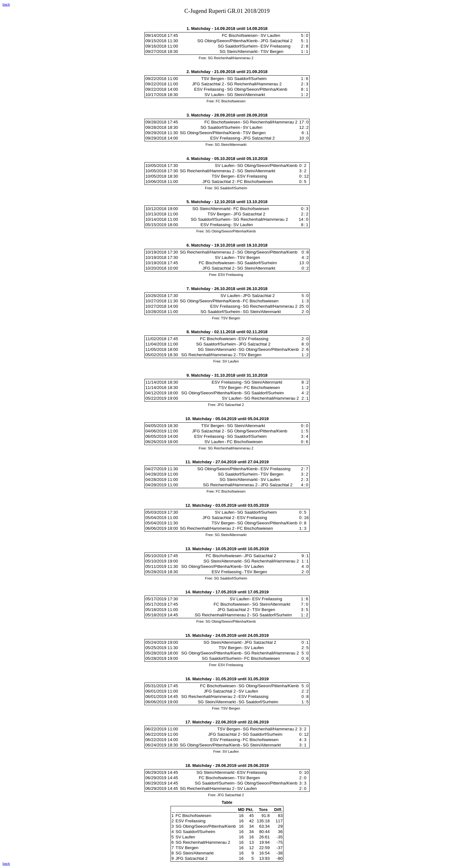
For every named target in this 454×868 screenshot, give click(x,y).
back (6, 4)
